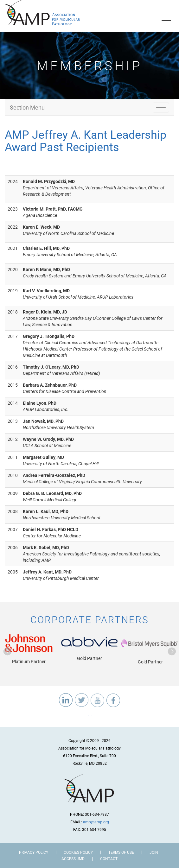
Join (154, 852)
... (89, 714)
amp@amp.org (96, 822)
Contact (109, 858)
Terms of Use (121, 852)
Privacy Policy (34, 852)
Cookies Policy (78, 852)
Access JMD (73, 858)
